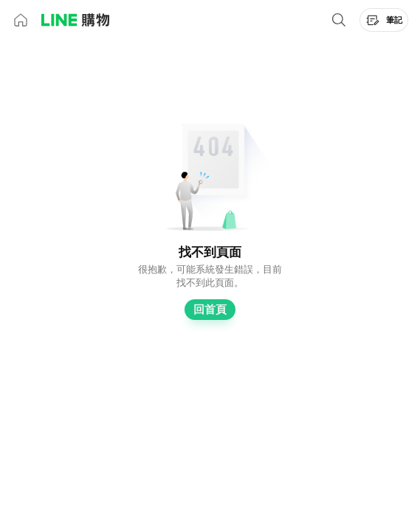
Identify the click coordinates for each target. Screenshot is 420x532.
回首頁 (210, 310)
